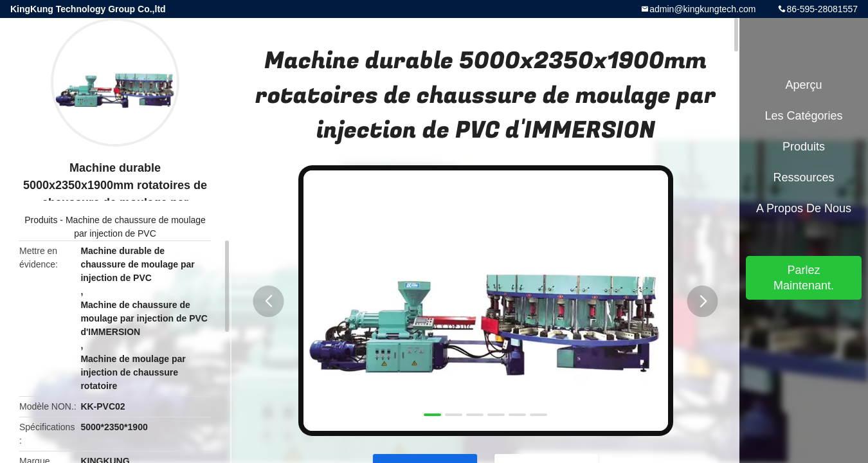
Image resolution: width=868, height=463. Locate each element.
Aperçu (803, 85)
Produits (41, 220)
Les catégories (803, 116)
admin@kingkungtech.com (702, 9)
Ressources (803, 177)
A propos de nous (804, 208)
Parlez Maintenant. (804, 278)
